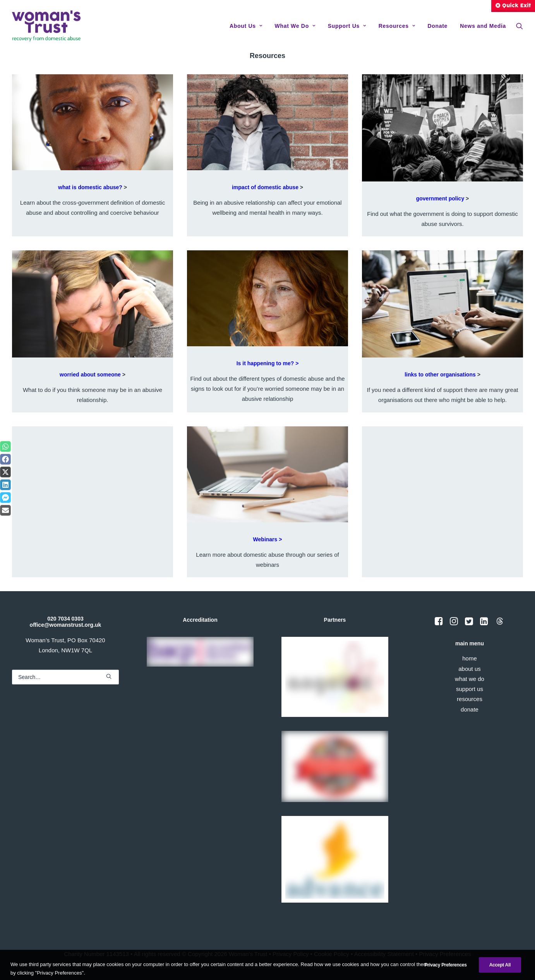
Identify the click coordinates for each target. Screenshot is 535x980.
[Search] (65, 677)
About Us (246, 26)
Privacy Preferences (445, 954)
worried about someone (90, 375)
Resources (397, 26)
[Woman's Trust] (46, 26)
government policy (440, 198)
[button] (520, 26)
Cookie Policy (332, 954)
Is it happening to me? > (268, 363)
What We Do (295, 26)
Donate (437, 26)
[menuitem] (246, 26)
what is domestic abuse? (90, 187)
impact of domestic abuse (265, 187)
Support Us (347, 26)
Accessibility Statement (384, 954)
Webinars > (268, 539)
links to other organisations (440, 375)
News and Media (483, 26)
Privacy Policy (291, 954)
